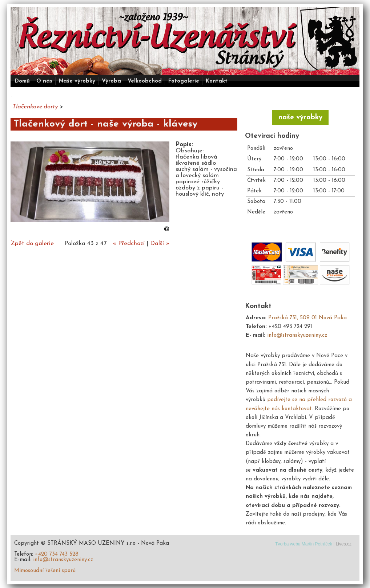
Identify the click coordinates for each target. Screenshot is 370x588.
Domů (22, 81)
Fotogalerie (184, 81)
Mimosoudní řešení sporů (45, 571)
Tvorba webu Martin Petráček (304, 544)
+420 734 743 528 (57, 554)
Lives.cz (344, 544)
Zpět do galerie (32, 243)
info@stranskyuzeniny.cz (297, 335)
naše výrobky (300, 117)
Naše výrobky (77, 81)
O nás (44, 81)
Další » (160, 243)
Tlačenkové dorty (35, 107)
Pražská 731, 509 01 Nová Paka (307, 318)
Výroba (111, 81)
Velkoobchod (145, 81)
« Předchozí (129, 243)
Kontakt (217, 81)
